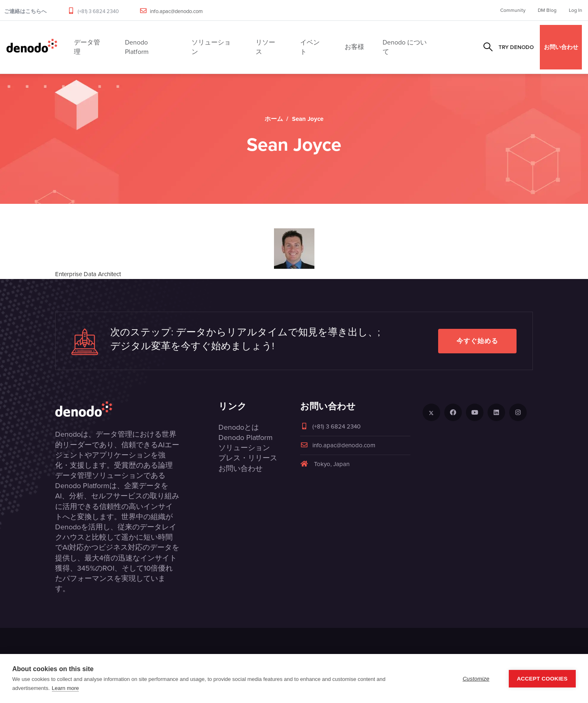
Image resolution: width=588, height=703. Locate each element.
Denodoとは (239, 427)
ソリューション (244, 448)
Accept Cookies (542, 679)
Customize (476, 679)
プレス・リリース (248, 458)
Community (513, 10)
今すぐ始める (477, 341)
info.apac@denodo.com (176, 11)
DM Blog (547, 10)
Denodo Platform (246, 437)
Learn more (65, 688)
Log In (576, 10)
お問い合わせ (561, 47)
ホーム (274, 119)
